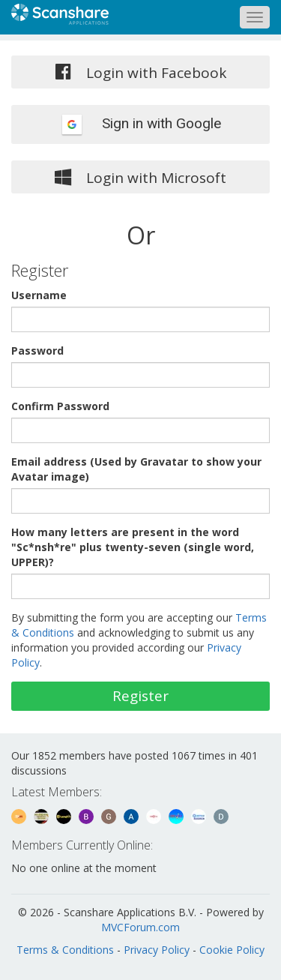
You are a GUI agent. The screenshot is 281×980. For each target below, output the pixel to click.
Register (140, 696)
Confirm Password (60, 406)
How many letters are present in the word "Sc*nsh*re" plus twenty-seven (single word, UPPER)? (133, 547)
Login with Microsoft (140, 178)
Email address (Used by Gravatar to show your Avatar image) (136, 469)
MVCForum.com (140, 927)
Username (39, 295)
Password (37, 351)
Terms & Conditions (65, 950)
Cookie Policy (232, 950)
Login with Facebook (141, 73)
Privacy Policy (157, 950)
